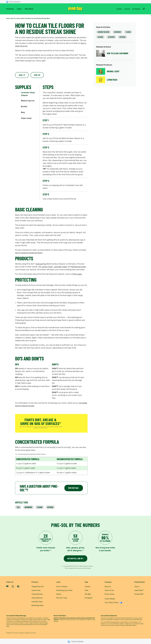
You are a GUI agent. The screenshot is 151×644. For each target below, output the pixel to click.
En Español (136, 9)
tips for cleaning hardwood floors (29, 253)
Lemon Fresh (47, 267)
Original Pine (41, 264)
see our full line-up (76, 558)
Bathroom (28, 507)
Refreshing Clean (79, 267)
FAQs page (77, 274)
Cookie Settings (110, 599)
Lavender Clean (61, 267)
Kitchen (50, 507)
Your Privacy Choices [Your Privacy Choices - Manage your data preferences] (113, 602)
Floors (40, 507)
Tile (18, 507)
